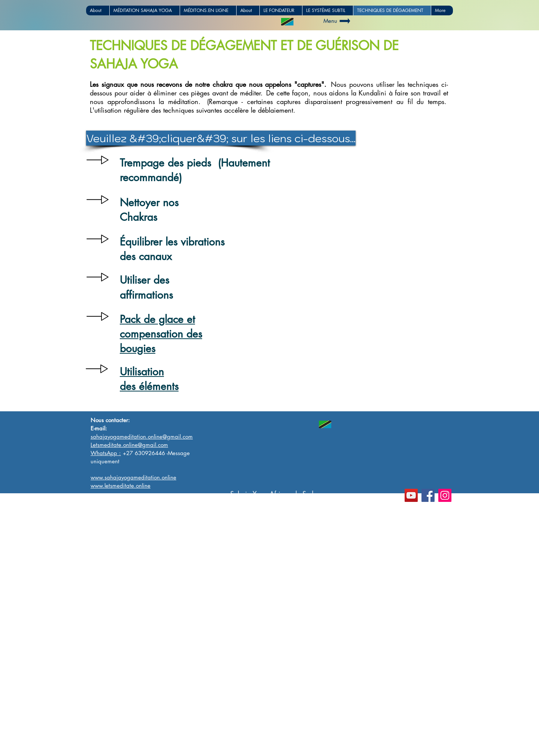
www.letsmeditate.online (125, 752)
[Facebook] (428, 495)
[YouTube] (411, 495)
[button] (176, 138)
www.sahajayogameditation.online (138, 744)
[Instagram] (445, 495)
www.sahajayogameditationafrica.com (143, 736)
